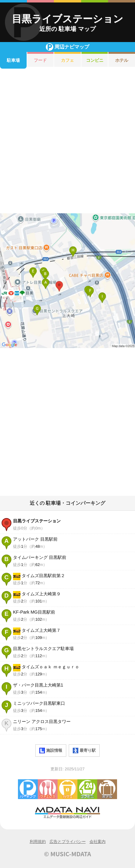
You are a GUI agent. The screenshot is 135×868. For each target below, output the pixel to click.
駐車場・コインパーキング (28, 789)
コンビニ (95, 60)
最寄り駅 (84, 751)
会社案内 (98, 842)
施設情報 (51, 751)
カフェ (67, 60)
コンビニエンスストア (87, 789)
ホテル (122, 60)
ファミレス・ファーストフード (48, 789)
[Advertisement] (67, 141)
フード (40, 60)
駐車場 (13, 60)
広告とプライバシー (68, 842)
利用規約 (38, 842)
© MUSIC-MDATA (67, 854)
